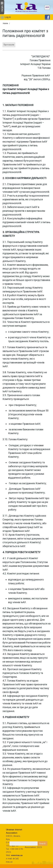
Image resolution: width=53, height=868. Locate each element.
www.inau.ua (17, 855)
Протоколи (9, 45)
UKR (47, 7)
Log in (8, 17)
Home (5, 23)
